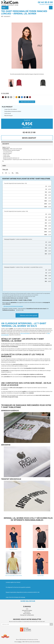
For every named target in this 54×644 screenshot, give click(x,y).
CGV (27, 609)
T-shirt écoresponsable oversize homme (13, 576)
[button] (27, 77)
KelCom (20, 642)
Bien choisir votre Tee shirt (27, 102)
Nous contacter (27, 614)
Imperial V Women (14, 549)
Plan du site (27, 612)
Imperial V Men (41, 576)
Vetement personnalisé (46, 4)
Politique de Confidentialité (27, 615)
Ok (51, 624)
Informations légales (27, 610)
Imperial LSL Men (41, 549)
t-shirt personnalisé (25, 333)
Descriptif (6, 144)
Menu (5, 8)
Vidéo (4, 166)
